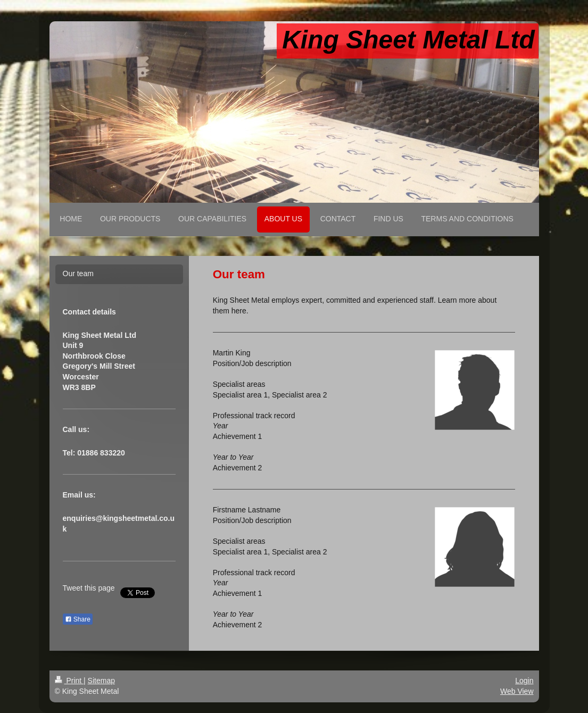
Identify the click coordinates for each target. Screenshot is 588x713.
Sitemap (101, 681)
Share (78, 619)
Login (524, 681)
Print (69, 681)
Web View (517, 691)
